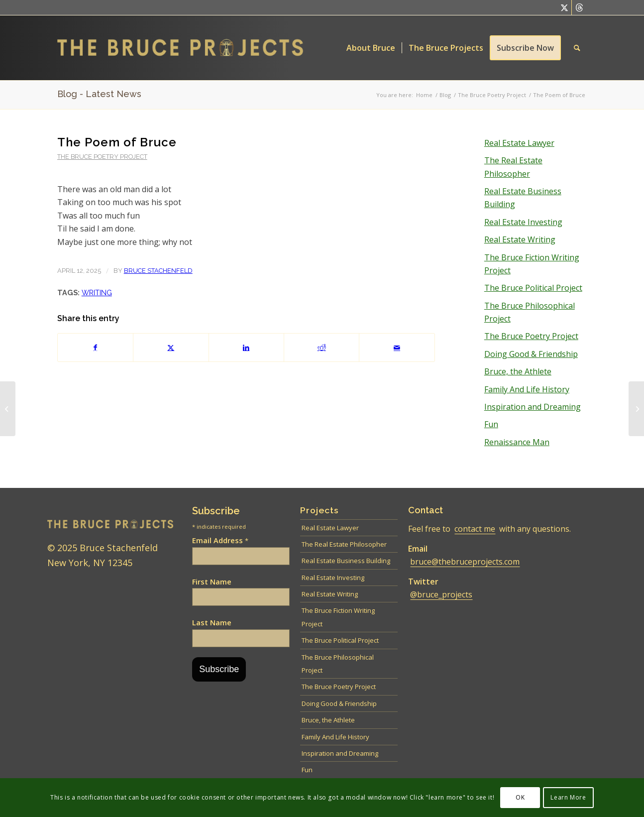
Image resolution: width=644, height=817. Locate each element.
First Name (212, 582)
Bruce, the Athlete (518, 371)
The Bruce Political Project (533, 288)
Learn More (568, 797)
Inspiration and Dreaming (533, 407)
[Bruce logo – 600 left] (188, 48)
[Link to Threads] (579, 7)
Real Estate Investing (523, 222)
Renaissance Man (517, 442)
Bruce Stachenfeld (158, 271)
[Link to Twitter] (564, 7)
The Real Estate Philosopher (513, 167)
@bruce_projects (441, 594)
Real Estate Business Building (523, 198)
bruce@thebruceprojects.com (465, 562)
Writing (97, 292)
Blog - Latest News (99, 94)
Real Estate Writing (520, 239)
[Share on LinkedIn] (246, 348)
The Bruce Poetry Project (102, 157)
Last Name (212, 622)
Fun (491, 424)
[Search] (577, 48)
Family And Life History (527, 389)
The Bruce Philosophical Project (530, 312)
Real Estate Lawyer (519, 143)
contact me (475, 529)
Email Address (220, 540)
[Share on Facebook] (95, 348)
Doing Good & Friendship (531, 354)
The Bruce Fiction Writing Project (532, 264)
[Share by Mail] (397, 348)
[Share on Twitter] (171, 348)
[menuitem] (371, 48)
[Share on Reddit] (322, 348)
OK (520, 797)
